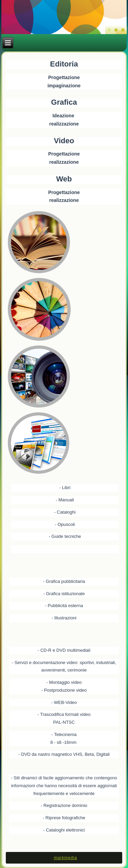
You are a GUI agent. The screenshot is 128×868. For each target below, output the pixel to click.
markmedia (66, 858)
